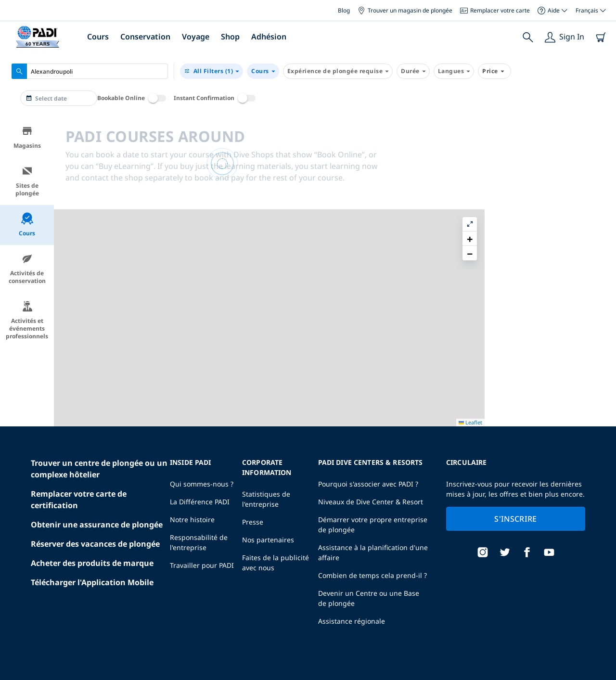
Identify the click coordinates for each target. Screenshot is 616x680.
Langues (454, 71)
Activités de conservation (27, 269)
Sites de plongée (27, 181)
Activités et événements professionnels (27, 320)
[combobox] (90, 71)
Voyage (196, 37)
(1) (212, 71)
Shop (230, 37)
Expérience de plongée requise (338, 71)
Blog (344, 10)
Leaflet (602, 672)
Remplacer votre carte (495, 10)
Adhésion (269, 37)
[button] (601, 147)
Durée (413, 71)
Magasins (27, 137)
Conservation (145, 37)
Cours (98, 37)
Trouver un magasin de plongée (405, 10)
